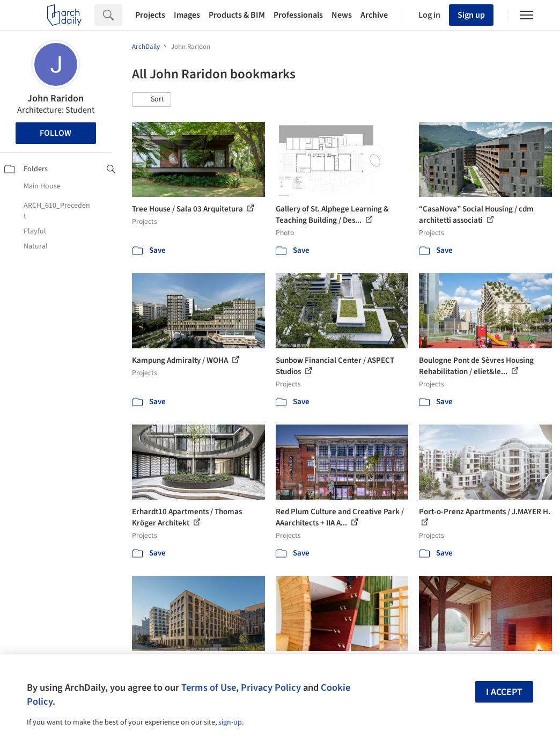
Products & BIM (237, 15)
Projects (150, 15)
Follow (56, 133)
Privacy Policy (271, 688)
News (342, 15)
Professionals (298, 15)
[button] (151, 100)
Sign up (471, 15)
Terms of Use (209, 688)
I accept (504, 692)
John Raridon (56, 98)
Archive (374, 15)
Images (187, 15)
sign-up (230, 722)
